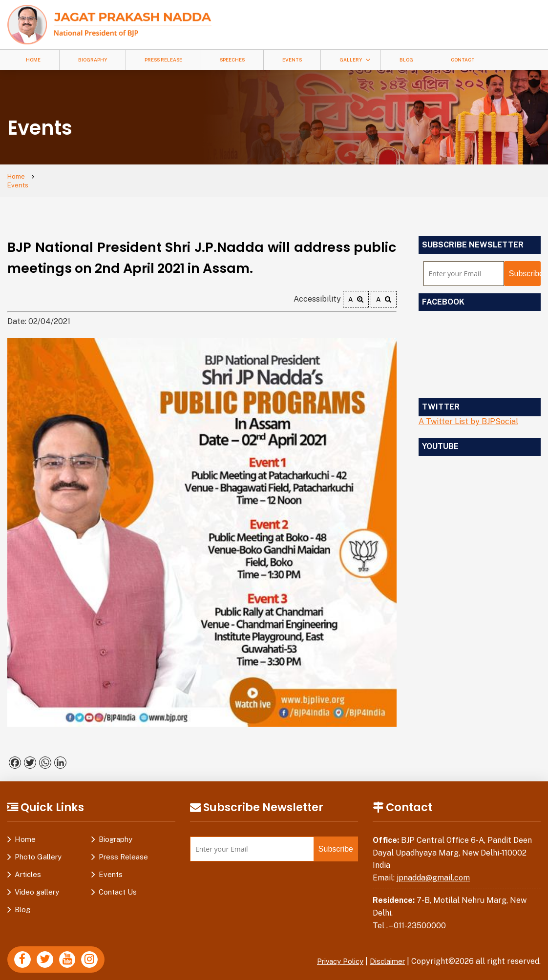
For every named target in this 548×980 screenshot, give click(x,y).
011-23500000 (420, 917)
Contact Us (118, 884)
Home (33, 60)
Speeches (232, 60)
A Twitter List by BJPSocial (468, 414)
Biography (93, 60)
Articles (28, 867)
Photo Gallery (38, 849)
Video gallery (37, 884)
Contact (463, 60)
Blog (406, 60)
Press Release (163, 60)
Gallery (351, 60)
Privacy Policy (333, 953)
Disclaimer (385, 953)
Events (292, 60)
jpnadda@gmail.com (433, 870)
